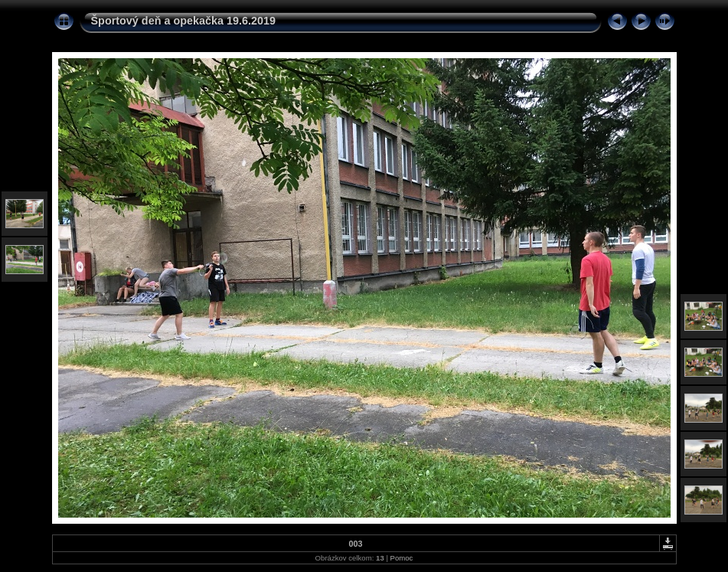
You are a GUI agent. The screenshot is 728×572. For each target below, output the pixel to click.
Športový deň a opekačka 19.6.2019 (184, 21)
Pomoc (402, 558)
